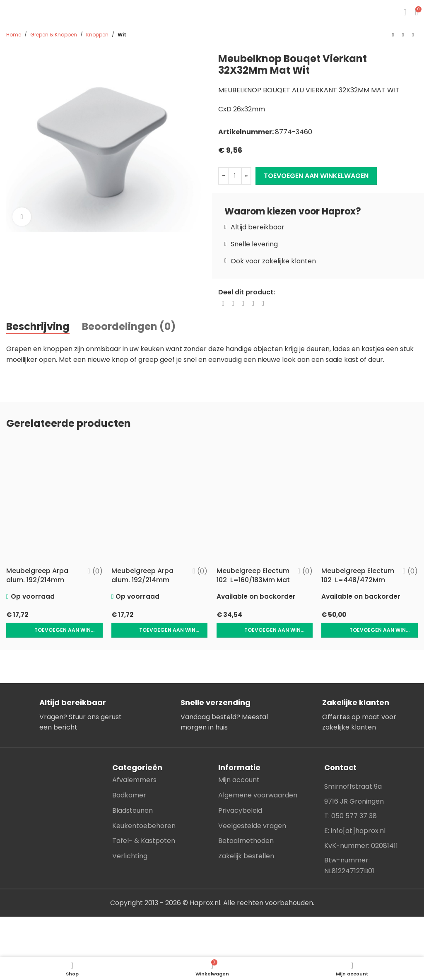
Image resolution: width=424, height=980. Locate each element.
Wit (122, 35)
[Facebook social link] (223, 304)
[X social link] (233, 304)
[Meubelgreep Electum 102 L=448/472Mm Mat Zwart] (371, 501)
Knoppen (97, 35)
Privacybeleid (240, 812)
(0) (95, 572)
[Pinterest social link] (243, 304)
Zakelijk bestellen (246, 858)
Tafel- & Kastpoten (144, 842)
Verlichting (130, 858)
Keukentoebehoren (144, 827)
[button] (53, 632)
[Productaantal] (235, 176)
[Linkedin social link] (253, 304)
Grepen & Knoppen (54, 35)
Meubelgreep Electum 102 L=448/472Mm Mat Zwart (357, 585)
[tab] (38, 327)
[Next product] (413, 35)
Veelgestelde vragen (252, 827)
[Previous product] (393, 35)
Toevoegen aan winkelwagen (316, 176)
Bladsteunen (132, 812)
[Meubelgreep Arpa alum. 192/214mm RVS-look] (159, 501)
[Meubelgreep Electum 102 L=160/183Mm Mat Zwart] (265, 501)
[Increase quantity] (246, 176)
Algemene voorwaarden (258, 796)
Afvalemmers (134, 781)
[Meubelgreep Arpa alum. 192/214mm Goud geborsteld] (53, 501)
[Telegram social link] (263, 304)
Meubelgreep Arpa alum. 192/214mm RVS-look (143, 580)
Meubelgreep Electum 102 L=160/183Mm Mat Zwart (248, 585)
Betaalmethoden (246, 842)
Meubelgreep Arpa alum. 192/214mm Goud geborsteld (37, 580)
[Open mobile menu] (405, 12)
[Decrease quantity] (223, 176)
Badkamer (129, 796)
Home (14, 35)
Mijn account (239, 781)
